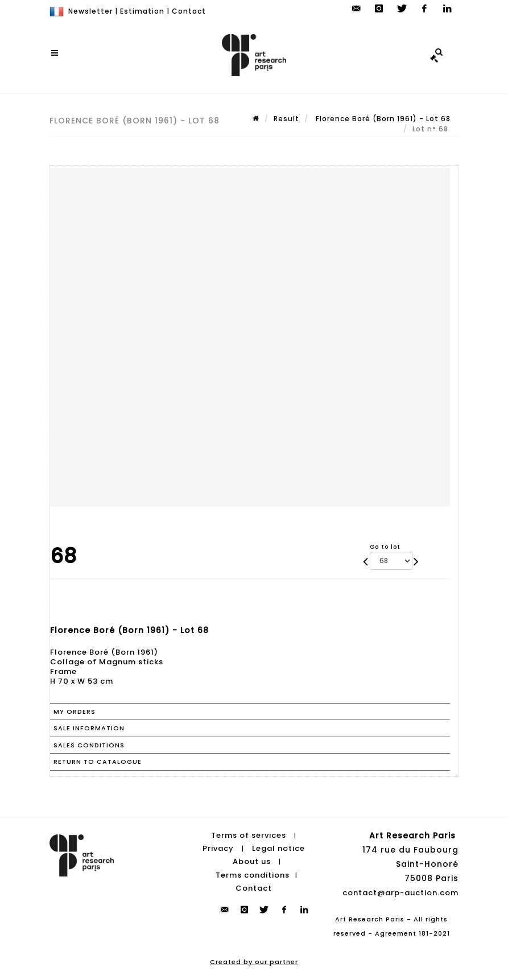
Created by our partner (254, 962)
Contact (189, 11)
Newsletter (90, 11)
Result (286, 119)
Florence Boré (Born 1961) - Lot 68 (382, 119)
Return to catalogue (98, 762)
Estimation (142, 11)
